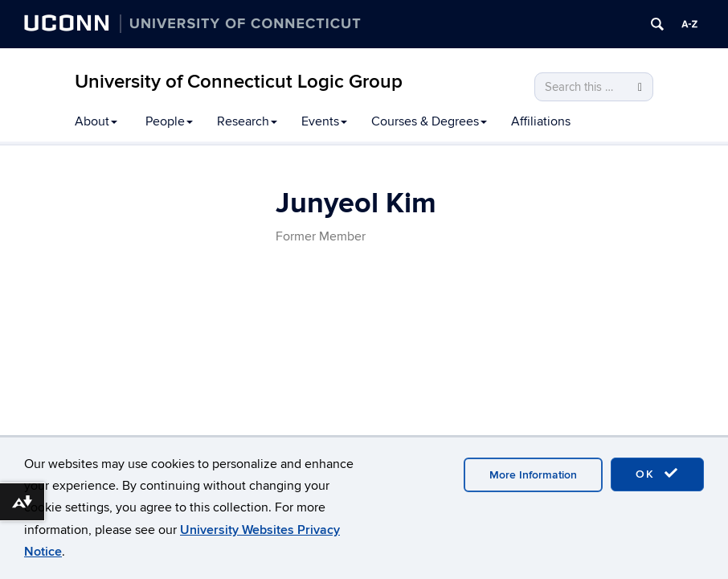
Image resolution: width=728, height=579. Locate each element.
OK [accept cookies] (657, 474)
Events (324, 121)
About (96, 121)
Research (247, 121)
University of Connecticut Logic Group (239, 82)
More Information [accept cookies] (533, 475)
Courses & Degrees (429, 121)
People (169, 121)
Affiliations (541, 121)
